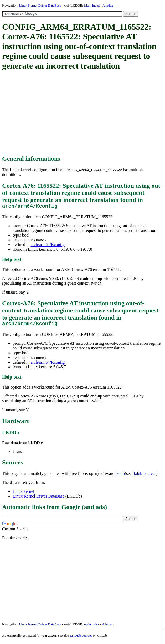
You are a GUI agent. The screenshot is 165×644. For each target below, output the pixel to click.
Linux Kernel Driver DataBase (40, 5)
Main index (92, 5)
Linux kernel (23, 494)
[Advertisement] (84, 113)
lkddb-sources (145, 476)
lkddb (120, 476)
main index (92, 627)
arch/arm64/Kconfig (48, 246)
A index (108, 5)
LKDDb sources (81, 638)
